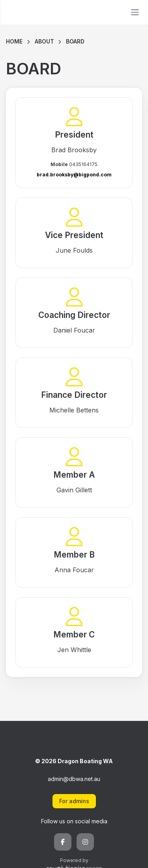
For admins (74, 801)
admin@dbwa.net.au (74, 779)
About (44, 41)
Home (14, 41)
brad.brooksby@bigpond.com (74, 175)
